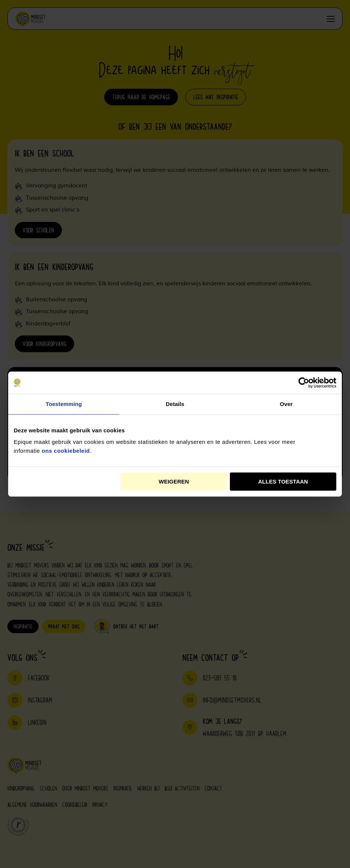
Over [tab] (286, 404)
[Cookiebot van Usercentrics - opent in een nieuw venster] (304, 383)
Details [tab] (175, 404)
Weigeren (174, 482)
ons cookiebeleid (66, 451)
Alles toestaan (283, 482)
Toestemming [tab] (64, 404)
